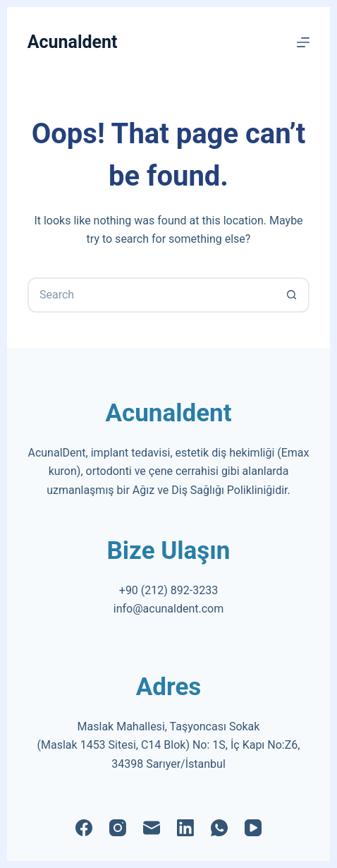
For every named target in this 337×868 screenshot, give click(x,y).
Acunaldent (73, 42)
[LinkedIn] (185, 828)
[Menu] (303, 42)
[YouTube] (253, 828)
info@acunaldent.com (168, 609)
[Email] (152, 828)
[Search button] (292, 295)
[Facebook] (84, 828)
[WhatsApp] (219, 828)
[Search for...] (151, 295)
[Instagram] (118, 828)
